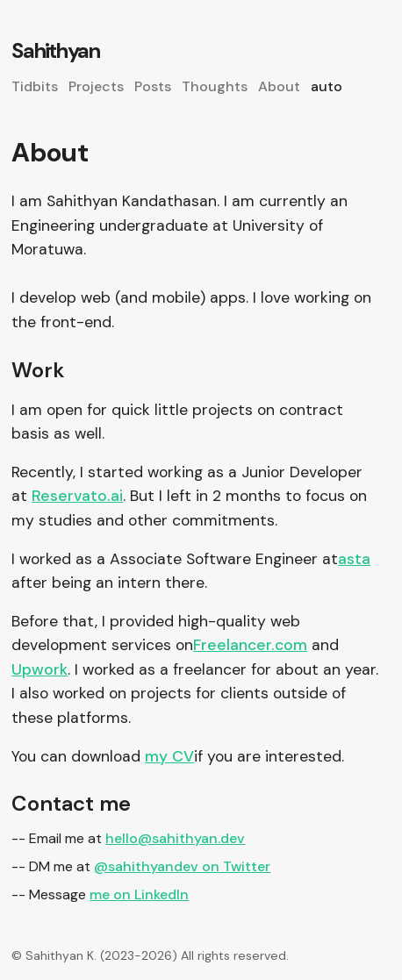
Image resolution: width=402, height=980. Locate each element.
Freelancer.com (250, 645)
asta (354, 559)
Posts (153, 86)
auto (327, 86)
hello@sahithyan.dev (175, 838)
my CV (169, 756)
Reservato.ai (77, 496)
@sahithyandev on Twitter (182, 866)
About (279, 86)
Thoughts (215, 86)
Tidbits (35, 86)
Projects (96, 86)
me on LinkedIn (139, 894)
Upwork (39, 669)
